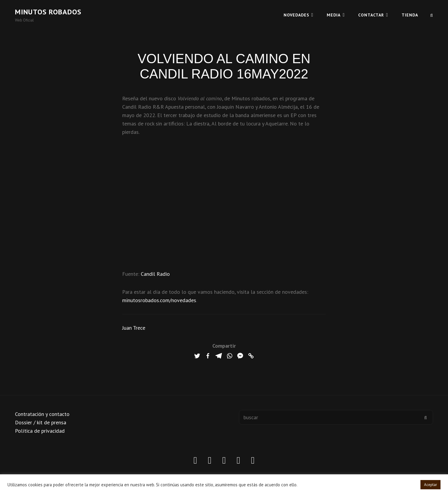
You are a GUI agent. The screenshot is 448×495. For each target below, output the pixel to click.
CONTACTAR (371, 15)
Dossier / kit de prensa (41, 422)
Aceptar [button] (430, 485)
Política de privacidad (40, 431)
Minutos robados (48, 12)
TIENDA (410, 15)
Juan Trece (134, 328)
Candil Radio (155, 274)
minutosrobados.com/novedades (159, 300)
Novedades (296, 15)
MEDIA (334, 15)
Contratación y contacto (42, 414)
